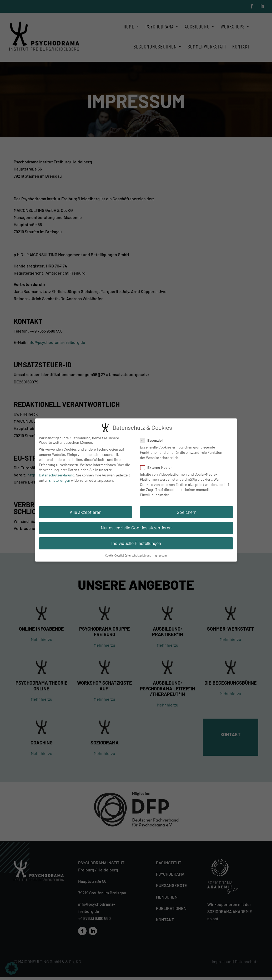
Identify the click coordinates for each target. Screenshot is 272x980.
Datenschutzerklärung (57, 475)
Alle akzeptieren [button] (85, 511)
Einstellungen (59, 480)
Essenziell (154, 440)
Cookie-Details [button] (114, 555)
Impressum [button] (160, 555)
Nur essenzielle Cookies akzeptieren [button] (136, 527)
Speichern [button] (187, 511)
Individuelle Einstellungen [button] (136, 543)
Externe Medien (158, 467)
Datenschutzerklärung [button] (138, 555)
